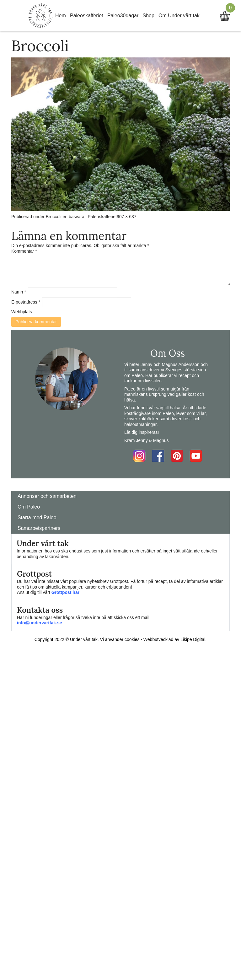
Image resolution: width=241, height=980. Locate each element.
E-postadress (26, 302)
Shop (149, 16)
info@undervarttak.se (40, 623)
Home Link (40, 16)
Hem (61, 16)
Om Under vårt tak (179, 16)
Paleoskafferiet (87, 16)
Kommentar (24, 251)
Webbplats (22, 312)
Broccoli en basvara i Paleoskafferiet (81, 217)
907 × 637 (127, 217)
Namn (19, 292)
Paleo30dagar (123, 16)
